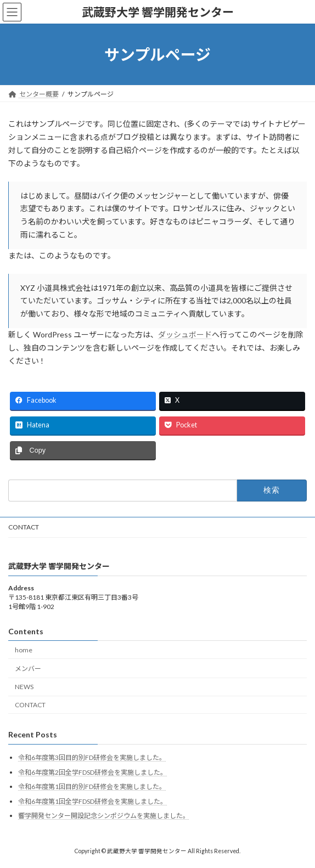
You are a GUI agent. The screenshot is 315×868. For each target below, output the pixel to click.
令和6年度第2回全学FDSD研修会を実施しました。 (92, 772)
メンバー (28, 669)
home (24, 649)
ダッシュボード (185, 334)
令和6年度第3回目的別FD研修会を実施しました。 (92, 757)
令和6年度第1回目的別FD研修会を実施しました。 (92, 787)
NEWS (24, 687)
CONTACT (24, 527)
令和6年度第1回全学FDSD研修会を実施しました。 (92, 801)
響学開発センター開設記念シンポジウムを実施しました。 (104, 816)
